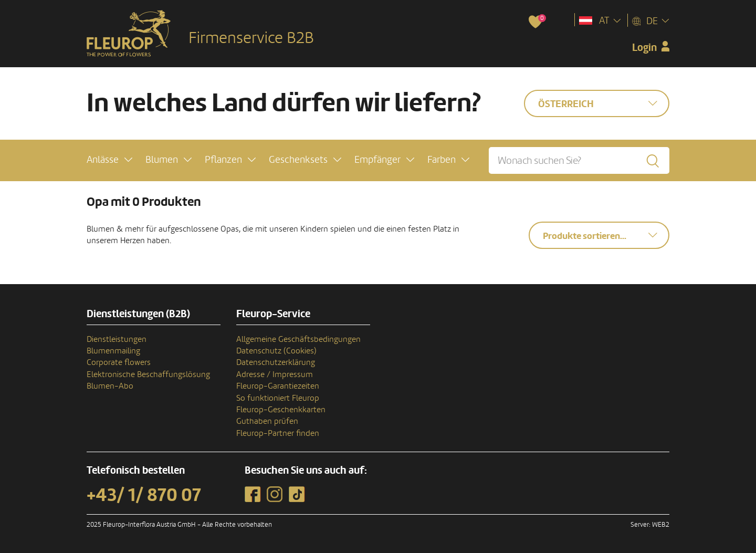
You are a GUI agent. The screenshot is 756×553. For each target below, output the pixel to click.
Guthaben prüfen (267, 421)
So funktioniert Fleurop (278, 398)
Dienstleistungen (117, 339)
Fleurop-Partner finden (278, 433)
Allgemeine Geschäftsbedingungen (298, 339)
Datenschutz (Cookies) (276, 351)
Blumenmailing (113, 351)
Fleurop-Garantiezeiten (278, 386)
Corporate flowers (119, 362)
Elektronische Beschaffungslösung (148, 374)
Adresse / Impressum (275, 374)
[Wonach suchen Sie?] (579, 160)
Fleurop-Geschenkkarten (281, 410)
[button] (109, 160)
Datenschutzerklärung (276, 362)
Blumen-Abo (110, 386)
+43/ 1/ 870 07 (144, 495)
